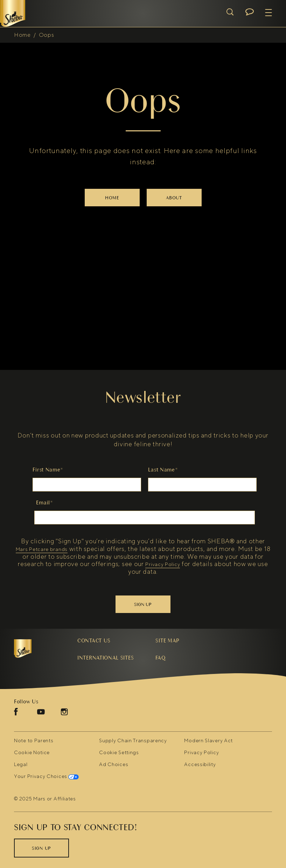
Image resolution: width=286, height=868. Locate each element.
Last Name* (163, 470)
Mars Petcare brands (42, 550)
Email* (44, 503)
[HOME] (112, 198)
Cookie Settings (119, 753)
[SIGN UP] (41, 848)
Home (22, 35)
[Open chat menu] (250, 12)
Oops (47, 35)
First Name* (48, 470)
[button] (268, 13)
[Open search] (230, 12)
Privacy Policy (163, 565)
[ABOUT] (174, 198)
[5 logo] (39, 649)
